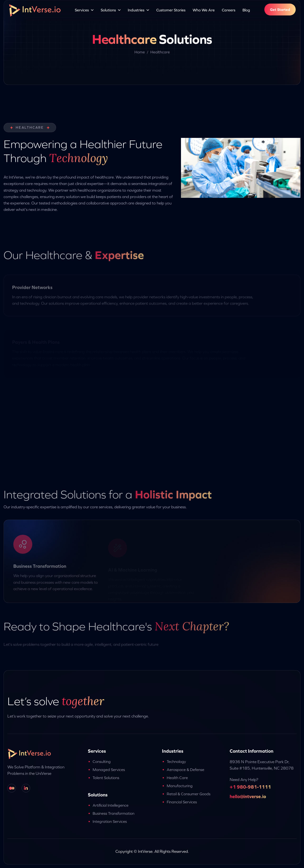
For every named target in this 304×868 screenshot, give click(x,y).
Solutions (108, 10)
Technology (176, 761)
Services (82, 10)
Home (140, 53)
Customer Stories (171, 10)
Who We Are (204, 10)
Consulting (102, 761)
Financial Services (182, 802)
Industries (136, 10)
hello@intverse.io (248, 796)
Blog (246, 10)
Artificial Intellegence (111, 805)
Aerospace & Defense (185, 770)
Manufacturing (180, 786)
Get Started (280, 10)
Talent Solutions (106, 778)
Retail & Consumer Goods (189, 794)
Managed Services (109, 770)
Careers (229, 10)
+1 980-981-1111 (250, 787)
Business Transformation (114, 813)
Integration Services (110, 821)
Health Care (177, 778)
